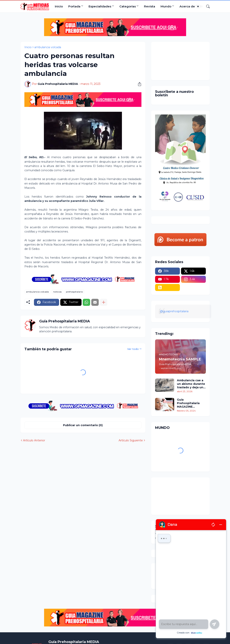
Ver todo (133, 349)
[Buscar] (206, 6)
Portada (74, 6)
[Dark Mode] (199, 6)
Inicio (59, 6)
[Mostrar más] (104, 302)
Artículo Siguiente (131, 440)
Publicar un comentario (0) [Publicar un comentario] (83, 425)
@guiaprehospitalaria (174, 311)
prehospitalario (74, 292)
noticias (57, 292)
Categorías (128, 6)
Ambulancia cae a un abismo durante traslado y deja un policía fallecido (191, 384)
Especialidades (100, 6)
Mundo (166, 6)
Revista (150, 6)
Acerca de (187, 6)
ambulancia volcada (48, 47)
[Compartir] (138, 84)
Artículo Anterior (34, 440)
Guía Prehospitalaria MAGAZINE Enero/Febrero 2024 (188, 403)
